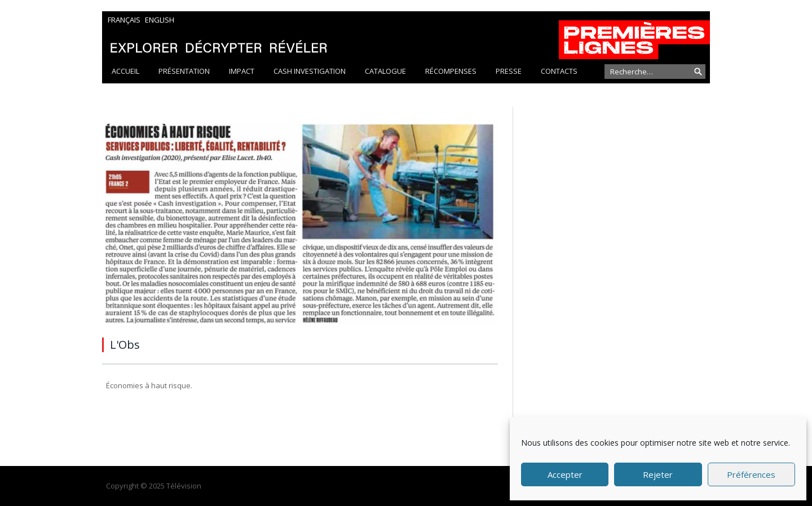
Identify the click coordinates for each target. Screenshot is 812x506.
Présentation (184, 71)
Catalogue (385, 71)
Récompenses (451, 71)
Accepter (565, 474)
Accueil (125, 71)
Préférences (751, 474)
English (160, 20)
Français (124, 20)
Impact (242, 71)
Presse (509, 71)
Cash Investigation (310, 71)
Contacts (559, 71)
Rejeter (658, 474)
